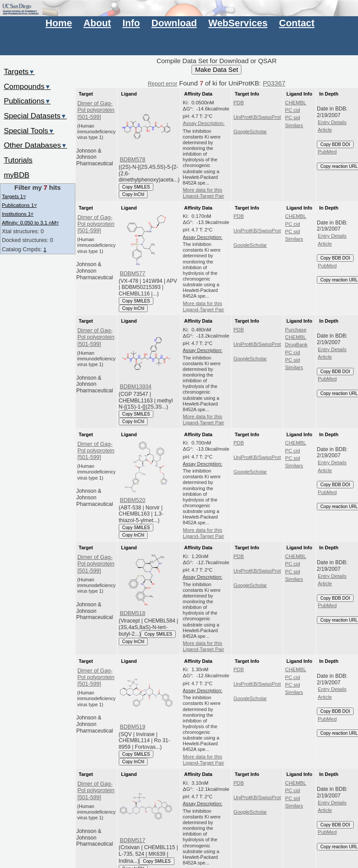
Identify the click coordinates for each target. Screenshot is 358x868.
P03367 (274, 83)
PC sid (293, 117)
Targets (19, 71)
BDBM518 (132, 613)
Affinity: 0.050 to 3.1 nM (30, 222)
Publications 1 (19, 205)
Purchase (296, 330)
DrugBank (296, 345)
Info (131, 23)
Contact (297, 23)
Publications (27, 101)
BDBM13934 (135, 386)
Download (174, 23)
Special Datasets (35, 116)
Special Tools (29, 131)
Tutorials (18, 160)
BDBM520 (132, 500)
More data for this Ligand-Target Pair (203, 193)
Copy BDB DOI (335, 144)
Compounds (27, 86)
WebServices (238, 23)
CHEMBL (296, 103)
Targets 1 (14, 196)
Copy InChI (133, 194)
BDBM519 (132, 727)
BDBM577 (132, 273)
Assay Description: (204, 123)
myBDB (17, 175)
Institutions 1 (18, 214)
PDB (239, 103)
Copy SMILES (136, 187)
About (97, 23)
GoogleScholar (250, 132)
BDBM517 (132, 840)
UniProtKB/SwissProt (257, 117)
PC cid (293, 110)
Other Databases (36, 145)
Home (59, 23)
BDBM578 (132, 159)
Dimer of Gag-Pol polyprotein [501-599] (96, 110)
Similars (294, 125)
